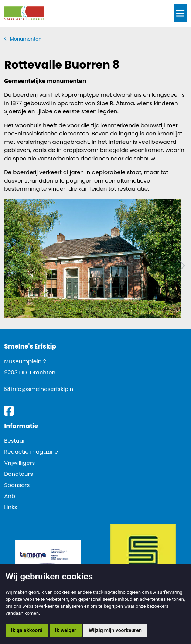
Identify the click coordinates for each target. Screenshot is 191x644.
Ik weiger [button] (66, 630)
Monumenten (26, 39)
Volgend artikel (180, 266)
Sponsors (17, 485)
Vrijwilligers (19, 463)
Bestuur (15, 441)
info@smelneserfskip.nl (43, 389)
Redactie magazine (31, 452)
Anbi (10, 496)
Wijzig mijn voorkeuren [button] (115, 630)
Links (11, 507)
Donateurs (18, 474)
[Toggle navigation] (180, 13)
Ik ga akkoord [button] (27, 630)
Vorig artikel (11, 266)
